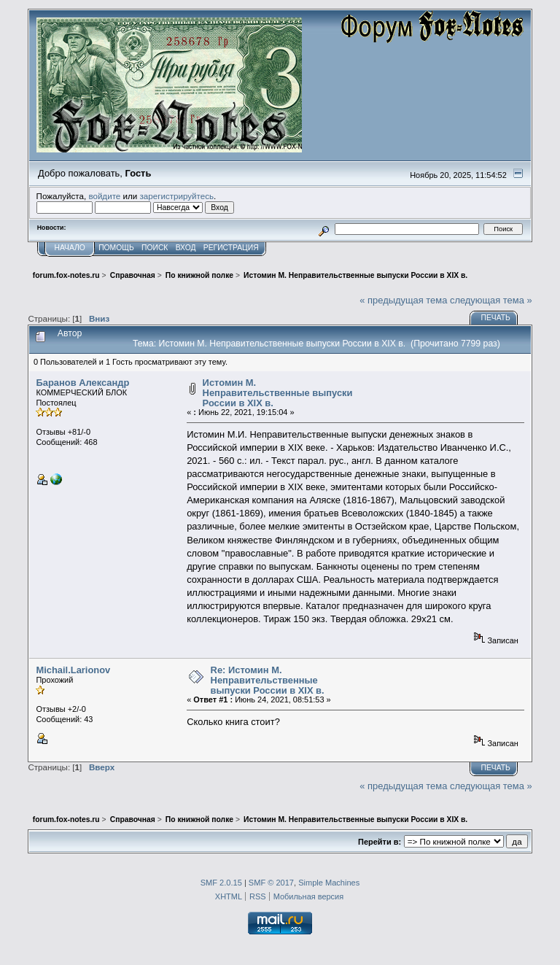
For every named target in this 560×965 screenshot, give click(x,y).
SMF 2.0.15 (221, 883)
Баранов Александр (82, 383)
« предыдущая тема (403, 300)
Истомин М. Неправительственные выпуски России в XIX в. (278, 392)
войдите (104, 196)
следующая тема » (491, 300)
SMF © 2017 (271, 883)
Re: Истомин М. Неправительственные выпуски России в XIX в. (268, 680)
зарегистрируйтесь (176, 196)
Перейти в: (380, 842)
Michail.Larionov (73, 670)
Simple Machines (329, 883)
